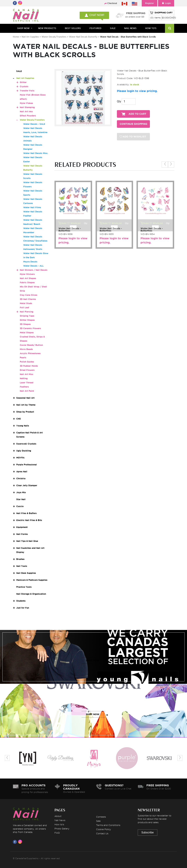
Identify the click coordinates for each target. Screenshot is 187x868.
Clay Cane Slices (29, 295)
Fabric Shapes (27, 282)
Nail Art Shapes (28, 278)
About (58, 816)
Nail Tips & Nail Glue (27, 541)
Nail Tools (22, 566)
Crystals (24, 86)
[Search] (170, 28)
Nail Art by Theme (26, 405)
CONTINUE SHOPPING (133, 124)
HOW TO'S (151, 28)
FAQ (57, 833)
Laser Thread (27, 383)
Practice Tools (24, 587)
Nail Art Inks (26, 111)
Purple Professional (27, 465)
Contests (101, 817)
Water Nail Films (32, 207)
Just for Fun (23, 608)
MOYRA (20, 458)
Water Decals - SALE (34, 124)
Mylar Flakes (26, 103)
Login (166, 3)
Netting (24, 378)
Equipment (22, 527)
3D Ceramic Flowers (30, 328)
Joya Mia (21, 492)
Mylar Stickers (27, 274)
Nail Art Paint (27, 391)
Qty (119, 101)
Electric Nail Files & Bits (29, 520)
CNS (19, 419)
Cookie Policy (104, 829)
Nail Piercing (27, 312)
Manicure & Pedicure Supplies (32, 580)
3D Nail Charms (28, 299)
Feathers (24, 387)
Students (21, 601)
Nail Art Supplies (30, 37)
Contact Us (102, 833)
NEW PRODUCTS (47, 28)
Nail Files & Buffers (26, 513)
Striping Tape (27, 316)
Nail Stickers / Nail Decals (34, 270)
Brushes (20, 559)
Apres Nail (22, 472)
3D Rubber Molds (29, 366)
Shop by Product (25, 412)
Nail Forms (22, 534)
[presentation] (165, 164)
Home (16, 37)
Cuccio (20, 506)
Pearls (23, 358)
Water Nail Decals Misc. (36, 153)
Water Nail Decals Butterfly (84, 37)
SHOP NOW (93, 660)
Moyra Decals (30, 262)
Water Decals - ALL (33, 266)
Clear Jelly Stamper (27, 485)
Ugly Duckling (24, 451)
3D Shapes (25, 324)
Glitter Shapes (27, 320)
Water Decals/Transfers (54, 37)
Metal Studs (26, 303)
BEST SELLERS (73, 28)
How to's (59, 824)
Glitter (23, 82)
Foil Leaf (24, 307)
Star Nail (21, 499)
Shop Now (23, 28)
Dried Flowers (27, 370)
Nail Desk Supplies (26, 573)
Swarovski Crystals (26, 444)
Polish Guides (27, 362)
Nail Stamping (27, 107)
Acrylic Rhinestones (30, 353)
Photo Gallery (62, 829)
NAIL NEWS (130, 28)
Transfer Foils (27, 91)
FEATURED (95, 28)
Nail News (60, 820)
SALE (113, 28)
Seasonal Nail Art (25, 398)
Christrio (21, 478)
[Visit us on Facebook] (15, 842)
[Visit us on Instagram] (21, 842)
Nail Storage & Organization (31, 594)
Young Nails (23, 426)
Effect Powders (28, 116)
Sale (98, 821)
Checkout (112, 3)
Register (150, 3)
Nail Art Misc (27, 374)
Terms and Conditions (108, 825)
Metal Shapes (27, 333)
